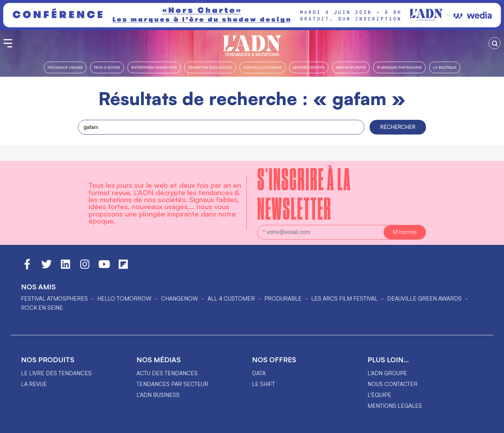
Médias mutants (351, 67)
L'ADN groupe (387, 373)
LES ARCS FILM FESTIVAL (344, 298)
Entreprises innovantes (154, 67)
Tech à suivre (107, 67)
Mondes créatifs (309, 67)
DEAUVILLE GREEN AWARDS (424, 298)
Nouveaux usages (65, 67)
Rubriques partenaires (399, 67)
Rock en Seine (42, 308)
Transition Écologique (210, 67)
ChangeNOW (180, 298)
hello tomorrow (124, 298)
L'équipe (379, 395)
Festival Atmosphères (54, 298)
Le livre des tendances (56, 373)
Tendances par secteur (172, 384)
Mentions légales (395, 406)
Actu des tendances (167, 373)
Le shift (264, 384)
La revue (34, 384)
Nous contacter (393, 384)
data (259, 373)
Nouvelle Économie (262, 67)
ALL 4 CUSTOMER (231, 298)
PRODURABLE (283, 298)
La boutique (445, 67)
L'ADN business (158, 395)
